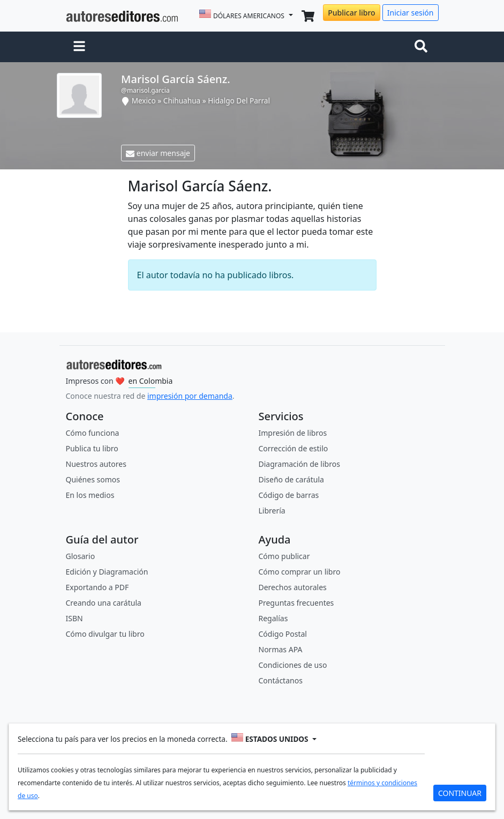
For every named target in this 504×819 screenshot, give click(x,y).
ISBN (74, 618)
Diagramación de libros (299, 464)
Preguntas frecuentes (296, 603)
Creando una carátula (104, 603)
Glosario (81, 556)
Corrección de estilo (294, 448)
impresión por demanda (190, 396)
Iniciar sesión (411, 13)
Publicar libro (351, 13)
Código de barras (289, 495)
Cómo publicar (284, 556)
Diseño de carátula (291, 479)
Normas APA (281, 649)
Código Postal (283, 634)
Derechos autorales (293, 587)
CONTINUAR (460, 793)
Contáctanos (281, 680)
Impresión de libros (293, 433)
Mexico (144, 100)
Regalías (273, 618)
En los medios (90, 495)
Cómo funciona (93, 433)
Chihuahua (182, 100)
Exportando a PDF (97, 587)
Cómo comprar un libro (300, 572)
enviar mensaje (158, 153)
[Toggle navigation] (423, 47)
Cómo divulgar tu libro (105, 634)
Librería (272, 511)
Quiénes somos (93, 479)
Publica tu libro (92, 448)
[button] (79, 47)
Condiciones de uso (293, 665)
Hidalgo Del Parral (239, 100)
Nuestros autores (96, 464)
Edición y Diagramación (107, 572)
